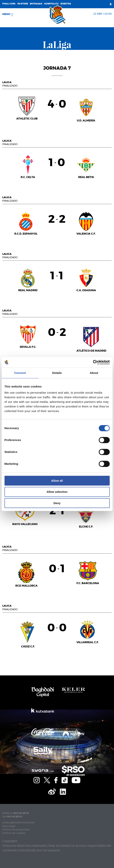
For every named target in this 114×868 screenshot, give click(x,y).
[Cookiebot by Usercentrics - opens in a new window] (93, 362)
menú (8, 14)
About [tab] (94, 373)
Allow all (57, 481)
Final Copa (9, 4)
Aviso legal (9, 826)
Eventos (66, 4)
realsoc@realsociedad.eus (18, 823)
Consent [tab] (20, 373)
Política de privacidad (16, 830)
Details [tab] (57, 373)
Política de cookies (14, 833)
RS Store (23, 4)
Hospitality (51, 4)
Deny (57, 503)
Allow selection (57, 492)
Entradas (36, 4)
